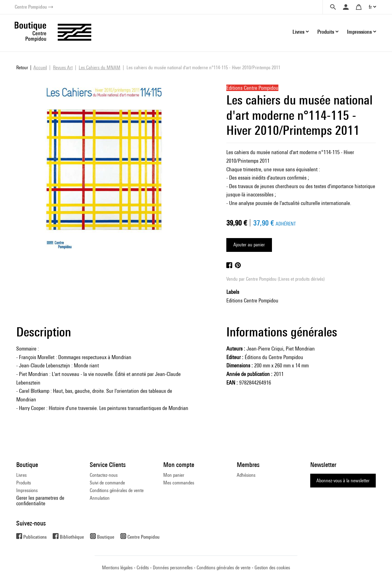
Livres (21, 475)
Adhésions (246, 475)
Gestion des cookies (272, 568)
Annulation (100, 498)
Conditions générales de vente (117, 490)
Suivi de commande (107, 483)
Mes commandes (179, 483)
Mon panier (174, 475)
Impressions (27, 490)
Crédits (143, 568)
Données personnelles (173, 568)
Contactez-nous (104, 475)
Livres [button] (298, 32)
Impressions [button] (359, 32)
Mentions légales (117, 568)
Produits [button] (326, 32)
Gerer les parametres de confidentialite (40, 501)
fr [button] (370, 7)
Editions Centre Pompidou (252, 300)
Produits (24, 483)
